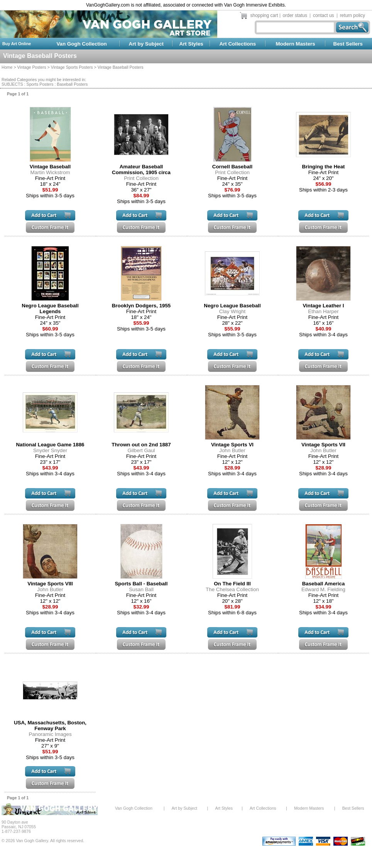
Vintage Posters (32, 67)
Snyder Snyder (50, 450)
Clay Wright (232, 311)
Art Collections (238, 44)
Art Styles (191, 44)
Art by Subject (146, 44)
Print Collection (141, 178)
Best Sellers (348, 44)
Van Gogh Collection (81, 44)
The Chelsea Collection (232, 589)
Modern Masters (295, 44)
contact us (324, 15)
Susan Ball (141, 589)
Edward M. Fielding (323, 589)
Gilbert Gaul (141, 450)
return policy (353, 15)
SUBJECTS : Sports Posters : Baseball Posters (45, 84)
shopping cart (264, 15)
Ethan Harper (323, 311)
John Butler (232, 450)
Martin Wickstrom (50, 172)
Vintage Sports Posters (72, 67)
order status (295, 15)
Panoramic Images (50, 734)
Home (7, 67)
